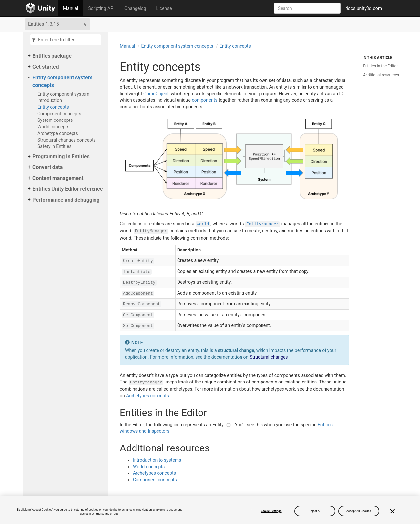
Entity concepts (53, 107)
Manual (71, 8)
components (204, 100)
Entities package (52, 56)
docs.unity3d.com (364, 8)
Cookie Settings (271, 511)
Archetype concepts (58, 133)
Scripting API (101, 8)
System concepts (55, 120)
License (164, 8)
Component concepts (59, 114)
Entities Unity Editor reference (68, 189)
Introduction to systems (157, 460)
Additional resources (381, 75)
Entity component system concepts (63, 81)
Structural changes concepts (67, 140)
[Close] (392, 511)
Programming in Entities (61, 156)
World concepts (53, 127)
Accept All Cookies (359, 511)
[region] (210, 510)
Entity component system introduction (63, 97)
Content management (58, 178)
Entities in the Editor (380, 66)
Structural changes (269, 357)
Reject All (315, 511)
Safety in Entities (54, 146)
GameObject (156, 94)
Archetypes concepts (147, 396)
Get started (46, 67)
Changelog (135, 8)
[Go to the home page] (41, 8)
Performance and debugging (66, 200)
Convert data (48, 167)
